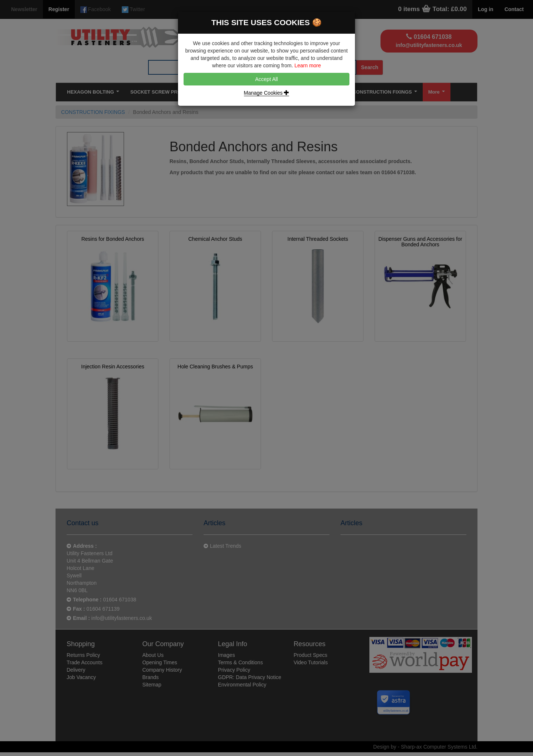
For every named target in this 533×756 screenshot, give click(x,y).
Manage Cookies (267, 93)
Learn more (308, 65)
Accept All (266, 79)
